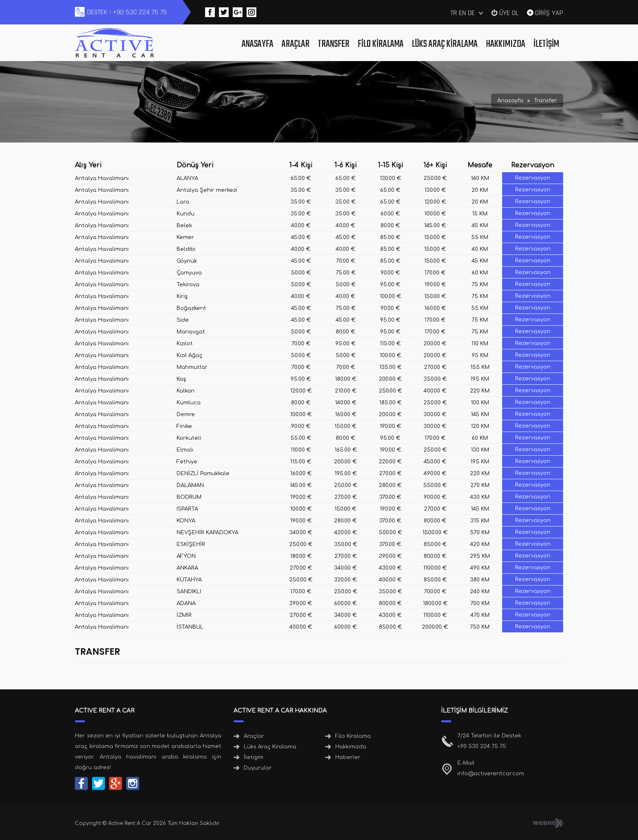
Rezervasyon (533, 178)
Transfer (334, 44)
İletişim (546, 44)
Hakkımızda (506, 44)
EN (462, 13)
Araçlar (296, 44)
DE (471, 13)
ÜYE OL (509, 12)
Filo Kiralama (381, 44)
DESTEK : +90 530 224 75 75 (127, 12)
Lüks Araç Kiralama (445, 44)
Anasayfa (258, 44)
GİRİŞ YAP (549, 12)
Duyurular (258, 768)
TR (454, 13)
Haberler (348, 757)
